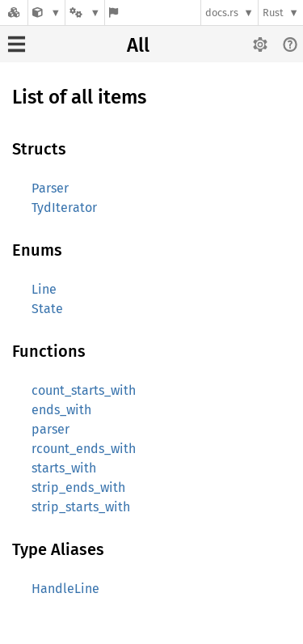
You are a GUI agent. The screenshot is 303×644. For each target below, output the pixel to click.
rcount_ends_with (84, 449)
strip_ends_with (78, 487)
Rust (273, 13)
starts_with (64, 468)
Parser (50, 188)
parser (50, 429)
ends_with (61, 410)
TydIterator (64, 208)
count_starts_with (84, 390)
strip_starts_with (81, 507)
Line (44, 289)
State (47, 309)
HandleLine (65, 589)
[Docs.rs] (14, 13)
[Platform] (85, 13)
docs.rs (222, 13)
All (138, 45)
